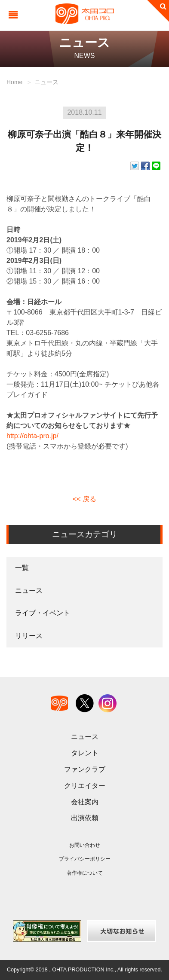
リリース (29, 636)
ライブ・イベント (43, 613)
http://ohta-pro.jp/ (32, 436)
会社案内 (85, 802)
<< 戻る (84, 499)
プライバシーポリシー (85, 859)
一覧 (22, 568)
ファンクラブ (85, 769)
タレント (85, 753)
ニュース (46, 82)
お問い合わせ (85, 845)
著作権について (85, 873)
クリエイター (85, 786)
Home (14, 82)
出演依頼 (85, 818)
